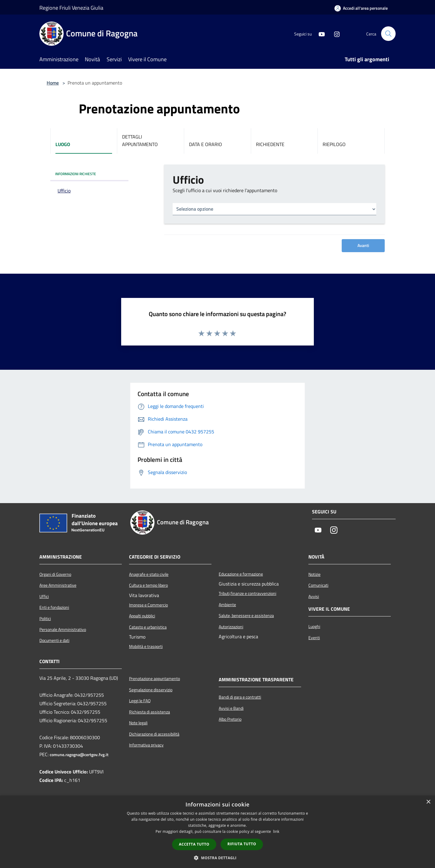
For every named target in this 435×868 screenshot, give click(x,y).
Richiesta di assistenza (149, 712)
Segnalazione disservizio (151, 690)
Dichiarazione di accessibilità (154, 734)
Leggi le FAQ (140, 701)
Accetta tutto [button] (194, 844)
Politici (45, 619)
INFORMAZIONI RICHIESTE (76, 174)
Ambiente (227, 605)
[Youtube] (319, 34)
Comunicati (318, 585)
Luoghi (314, 626)
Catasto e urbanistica (148, 627)
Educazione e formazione (241, 574)
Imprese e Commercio (148, 605)
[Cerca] (388, 34)
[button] (217, 858)
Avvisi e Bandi (231, 708)
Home (53, 83)
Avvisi (314, 596)
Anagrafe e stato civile (149, 574)
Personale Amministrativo (63, 629)
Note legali (138, 723)
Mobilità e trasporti (146, 646)
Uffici (44, 596)
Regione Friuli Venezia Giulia (71, 8)
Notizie (314, 574)
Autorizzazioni (231, 627)
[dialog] (217, 832)
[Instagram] (334, 34)
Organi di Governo (55, 574)
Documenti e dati (54, 640)
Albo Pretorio (230, 719)
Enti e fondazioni (54, 607)
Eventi (314, 638)
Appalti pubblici (142, 616)
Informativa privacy (146, 745)
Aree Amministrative (58, 585)
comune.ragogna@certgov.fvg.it (79, 755)
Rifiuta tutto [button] (242, 844)
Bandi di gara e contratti (240, 697)
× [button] (428, 802)
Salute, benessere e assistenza (246, 616)
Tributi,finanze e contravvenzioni (247, 593)
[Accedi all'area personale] (361, 8)
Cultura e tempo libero (148, 585)
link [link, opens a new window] (276, 831)
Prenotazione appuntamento (154, 679)
